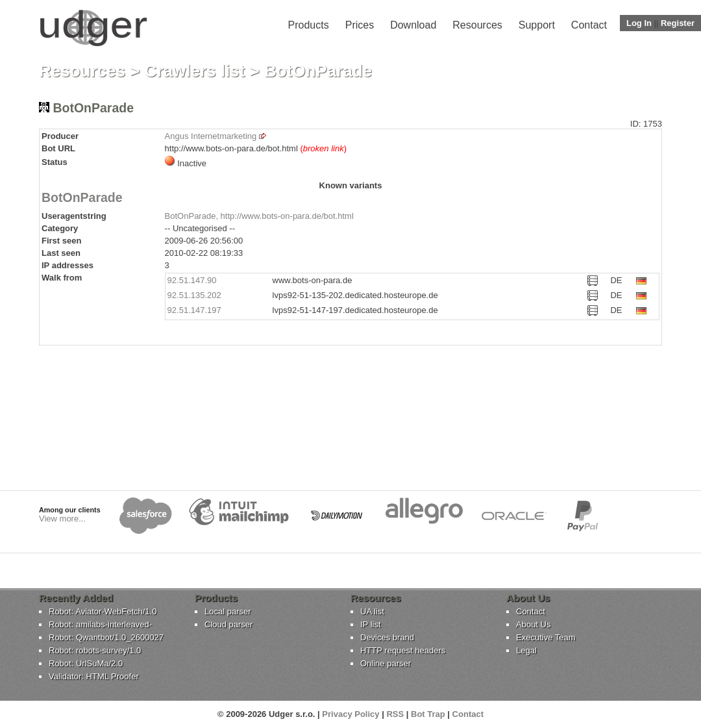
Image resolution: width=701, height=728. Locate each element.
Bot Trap (428, 714)
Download (413, 25)
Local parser (228, 611)
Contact (589, 25)
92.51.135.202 (194, 295)
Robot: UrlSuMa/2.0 (86, 663)
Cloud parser (228, 624)
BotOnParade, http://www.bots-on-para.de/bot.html (259, 216)
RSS (395, 714)
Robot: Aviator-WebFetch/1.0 (103, 611)
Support (537, 25)
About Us (533, 624)
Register (678, 23)
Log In (639, 23)
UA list (372, 611)
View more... (62, 519)
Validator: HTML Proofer (94, 676)
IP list (371, 624)
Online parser (386, 663)
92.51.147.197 (194, 310)
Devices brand (387, 637)
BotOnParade (82, 197)
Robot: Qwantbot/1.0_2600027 (106, 637)
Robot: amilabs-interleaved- (100, 624)
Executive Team (546, 637)
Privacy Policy (350, 714)
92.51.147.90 (192, 280)
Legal (526, 650)
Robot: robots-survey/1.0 (95, 650)
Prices (360, 25)
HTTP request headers (403, 650)
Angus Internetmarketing (211, 136)
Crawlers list (195, 71)
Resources (477, 25)
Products (309, 25)
